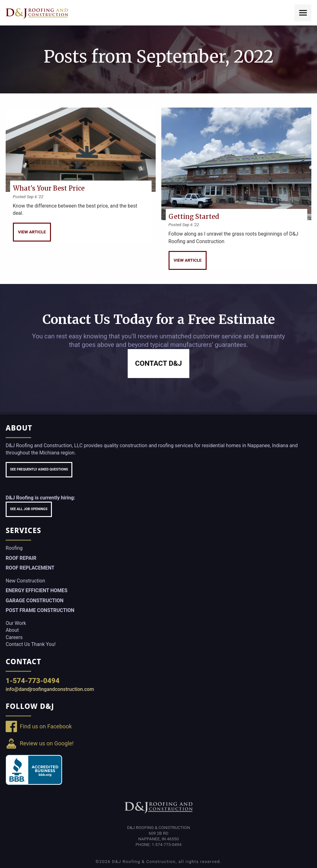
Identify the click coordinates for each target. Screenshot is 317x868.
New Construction (25, 581)
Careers (14, 637)
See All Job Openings (29, 509)
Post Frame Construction (40, 610)
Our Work (16, 623)
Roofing (14, 548)
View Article (32, 232)
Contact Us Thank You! (31, 644)
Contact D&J (159, 363)
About (12, 630)
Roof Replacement (30, 568)
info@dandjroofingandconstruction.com (50, 689)
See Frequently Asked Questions (39, 469)
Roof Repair (21, 558)
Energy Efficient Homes (36, 590)
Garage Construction (35, 601)
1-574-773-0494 (33, 681)
